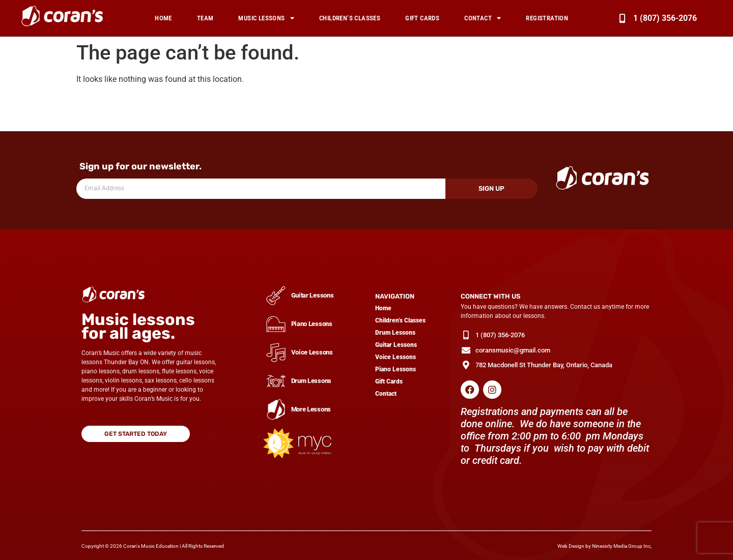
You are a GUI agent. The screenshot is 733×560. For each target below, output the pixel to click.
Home (163, 18)
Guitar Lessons (396, 345)
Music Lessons (266, 18)
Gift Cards (422, 18)
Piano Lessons (396, 369)
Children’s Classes (350, 18)
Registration (547, 18)
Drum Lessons (395, 333)
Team (205, 18)
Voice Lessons (396, 357)
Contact (483, 18)
